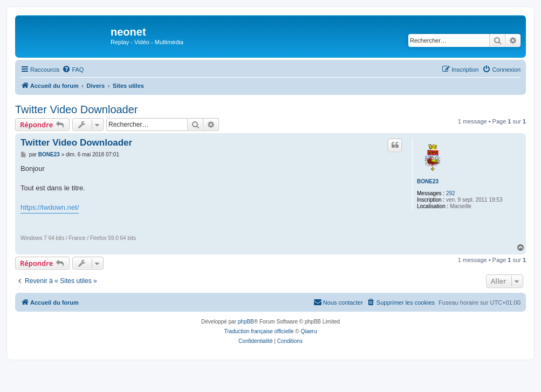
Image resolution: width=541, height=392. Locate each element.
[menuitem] (73, 70)
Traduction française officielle (259, 331)
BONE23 (428, 181)
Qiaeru (309, 331)
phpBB (246, 322)
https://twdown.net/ (50, 207)
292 (451, 193)
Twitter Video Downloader (77, 109)
